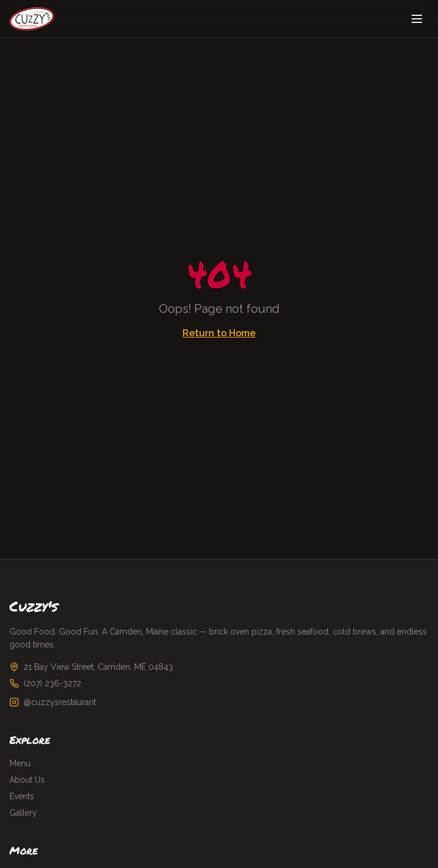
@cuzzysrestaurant (60, 702)
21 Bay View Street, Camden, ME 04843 (98, 667)
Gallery (23, 813)
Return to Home (219, 333)
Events (22, 796)
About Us (27, 780)
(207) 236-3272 (52, 683)
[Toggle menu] (417, 19)
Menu (20, 763)
